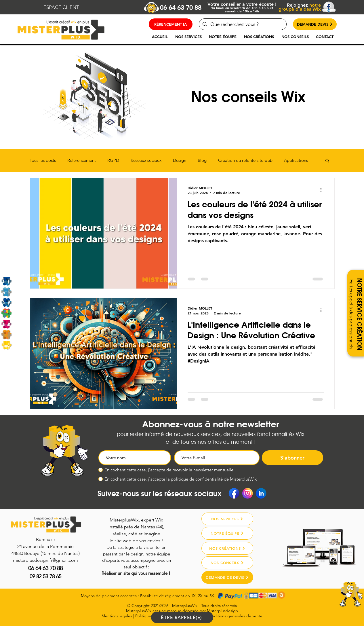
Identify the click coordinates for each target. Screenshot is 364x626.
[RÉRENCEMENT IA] (171, 24)
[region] (336, 601)
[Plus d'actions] (323, 190)
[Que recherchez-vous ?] (242, 24)
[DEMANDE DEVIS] (315, 24)
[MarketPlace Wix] (6, 345)
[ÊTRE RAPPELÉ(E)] (182, 617)
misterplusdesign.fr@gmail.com (45, 560)
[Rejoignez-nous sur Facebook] (6, 281)
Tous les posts (43, 160)
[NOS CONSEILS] (227, 563)
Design (180, 160)
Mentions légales (117, 616)
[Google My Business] (6, 313)
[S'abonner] (292, 458)
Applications (296, 160)
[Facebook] (234, 493)
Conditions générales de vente (235, 616)
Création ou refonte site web (245, 160)
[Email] (6, 324)
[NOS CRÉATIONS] (227, 548)
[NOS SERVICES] (227, 519)
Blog (202, 160)
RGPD (113, 160)
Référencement (82, 160)
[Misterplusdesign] (6, 334)
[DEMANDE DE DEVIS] (227, 577)
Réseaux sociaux (146, 160)
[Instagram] (6, 302)
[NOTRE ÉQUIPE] (227, 533)
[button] (188, 37)
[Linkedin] (6, 292)
